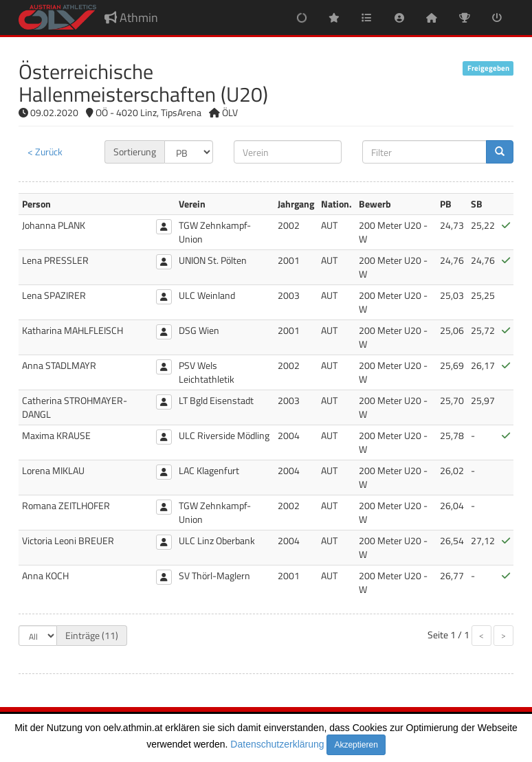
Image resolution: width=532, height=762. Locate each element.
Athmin (131, 18)
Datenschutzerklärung (277, 744)
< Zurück (45, 152)
